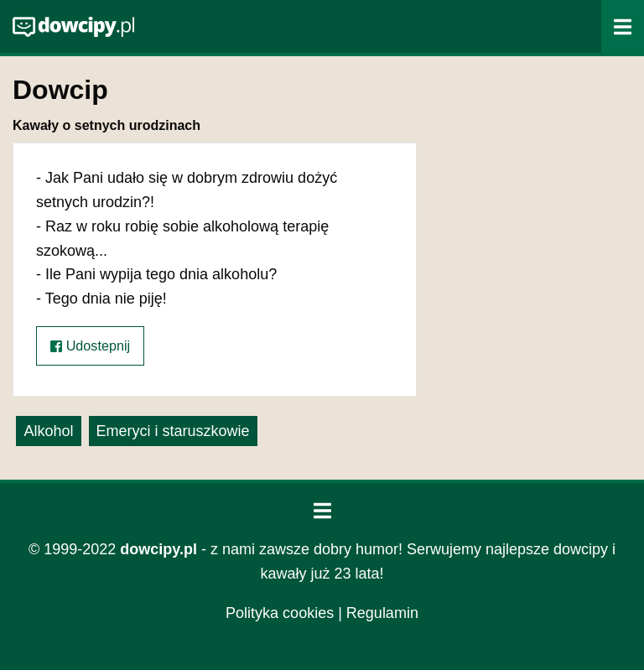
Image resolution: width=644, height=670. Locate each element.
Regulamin (382, 613)
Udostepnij (90, 346)
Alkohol (48, 431)
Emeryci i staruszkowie (173, 431)
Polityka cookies (280, 613)
